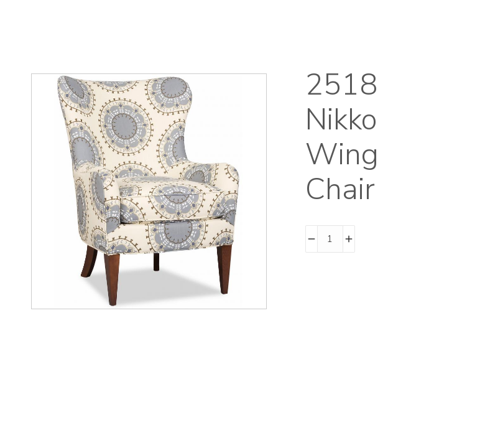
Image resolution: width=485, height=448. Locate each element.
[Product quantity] (330, 239)
